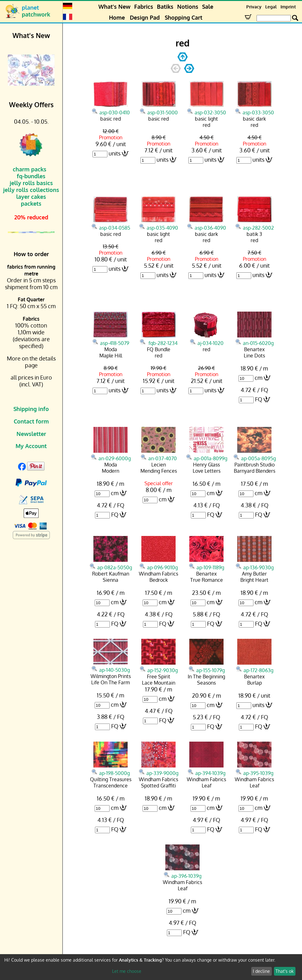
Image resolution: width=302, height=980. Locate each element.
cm (259, 378)
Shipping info (31, 409)
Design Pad (145, 17)
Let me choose (127, 971)
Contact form (31, 421)
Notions (188, 7)
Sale (208, 7)
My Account (31, 446)
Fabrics (144, 7)
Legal (271, 7)
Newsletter (31, 434)
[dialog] (151, 967)
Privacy (254, 7)
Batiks (165, 7)
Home (117, 17)
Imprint (288, 7)
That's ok (285, 971)
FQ (259, 399)
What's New (114, 7)
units (115, 153)
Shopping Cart (184, 17)
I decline (261, 971)
